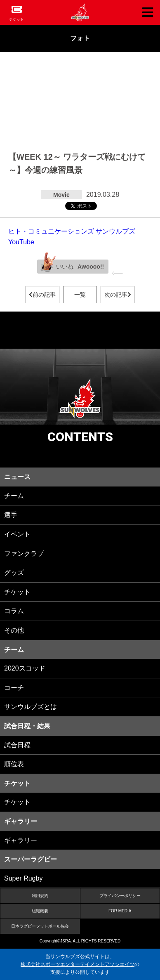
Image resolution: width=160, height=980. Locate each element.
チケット (16, 19)
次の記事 (118, 295)
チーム (14, 496)
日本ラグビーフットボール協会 (40, 926)
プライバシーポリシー (120, 896)
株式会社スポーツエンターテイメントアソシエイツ (78, 964)
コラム (14, 611)
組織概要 (40, 911)
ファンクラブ (24, 554)
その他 (14, 630)
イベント (17, 534)
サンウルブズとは (31, 707)
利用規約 (40, 896)
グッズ (14, 573)
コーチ (14, 688)
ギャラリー (21, 840)
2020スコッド (25, 668)
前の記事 (42, 295)
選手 (11, 515)
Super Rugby (23, 878)
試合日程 (17, 745)
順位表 (14, 764)
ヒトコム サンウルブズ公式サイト (80, 12)
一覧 (80, 295)
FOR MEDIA (120, 911)
